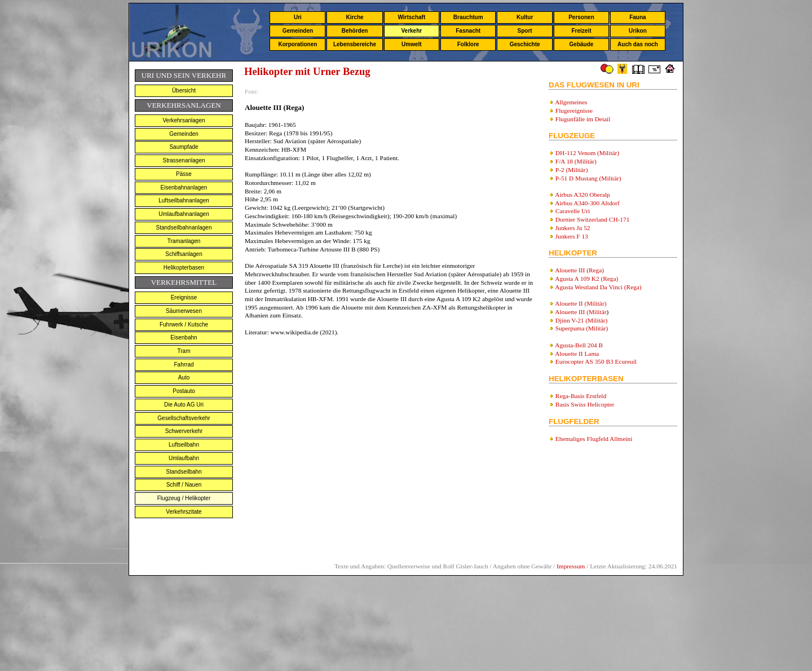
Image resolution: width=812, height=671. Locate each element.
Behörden (355, 31)
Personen (581, 17)
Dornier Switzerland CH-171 (593, 219)
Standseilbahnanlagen (184, 228)
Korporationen (297, 44)
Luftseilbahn (184, 445)
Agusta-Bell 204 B (579, 345)
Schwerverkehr (184, 431)
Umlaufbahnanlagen (184, 214)
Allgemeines (571, 102)
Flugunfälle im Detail (583, 119)
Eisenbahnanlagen (184, 187)
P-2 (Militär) (572, 170)
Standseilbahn (184, 472)
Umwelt (412, 44)
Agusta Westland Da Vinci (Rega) (598, 287)
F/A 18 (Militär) (576, 161)
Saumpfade (184, 147)
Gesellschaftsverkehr (184, 418)
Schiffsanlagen (184, 254)
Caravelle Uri (573, 211)
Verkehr (411, 31)
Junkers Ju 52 (573, 228)
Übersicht (184, 91)
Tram (184, 351)
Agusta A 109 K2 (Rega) (586, 279)
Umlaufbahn (184, 458)
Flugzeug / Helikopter (184, 498)
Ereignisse (184, 297)
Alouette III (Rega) (579, 270)
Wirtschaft (411, 17)
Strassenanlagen (184, 160)
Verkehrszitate (184, 512)
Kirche (354, 17)
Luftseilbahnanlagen (184, 200)
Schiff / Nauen (184, 485)
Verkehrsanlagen (184, 120)
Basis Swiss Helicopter (585, 404)
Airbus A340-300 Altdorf (587, 203)
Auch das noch (638, 44)
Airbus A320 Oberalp (582, 195)
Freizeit (581, 31)
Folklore (468, 44)
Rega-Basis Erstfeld (581, 396)
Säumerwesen (184, 311)
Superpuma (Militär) (582, 328)
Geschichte (525, 44)
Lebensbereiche (355, 44)
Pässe (184, 174)
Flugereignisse (574, 111)
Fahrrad (184, 365)
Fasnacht (468, 31)
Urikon (638, 31)
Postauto (184, 391)
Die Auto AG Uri (184, 405)
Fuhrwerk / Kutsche (184, 325)
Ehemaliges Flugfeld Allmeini (594, 439)
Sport (525, 31)
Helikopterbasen (184, 268)
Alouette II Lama (577, 354)
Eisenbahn (184, 337)
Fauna (637, 17)
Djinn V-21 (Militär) (582, 320)
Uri (298, 17)
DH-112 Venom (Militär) (587, 153)
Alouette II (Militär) (581, 303)
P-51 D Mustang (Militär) (588, 178)
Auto (184, 378)
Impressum (571, 566)
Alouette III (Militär (581, 312)
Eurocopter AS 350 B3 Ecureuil (596, 361)
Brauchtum (468, 17)
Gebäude (582, 44)
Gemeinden (298, 31)
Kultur (525, 17)
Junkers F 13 (572, 236)
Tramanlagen (184, 241)
